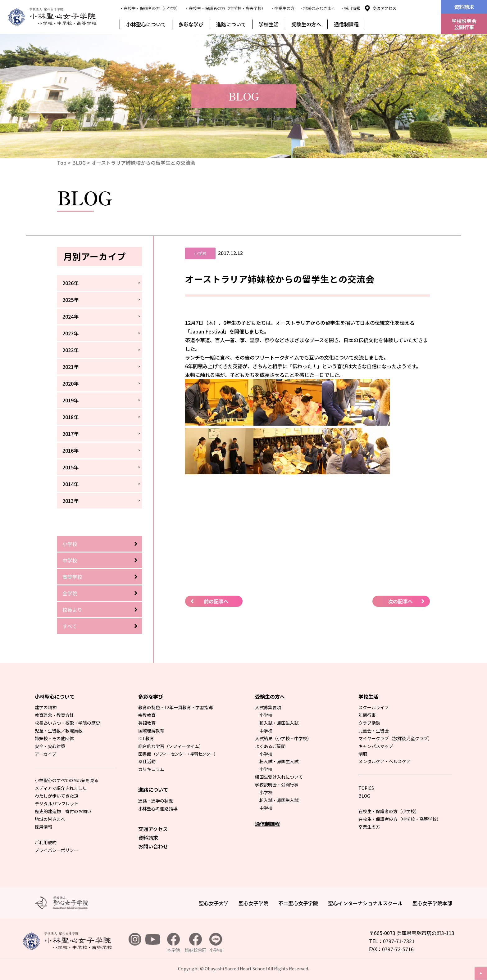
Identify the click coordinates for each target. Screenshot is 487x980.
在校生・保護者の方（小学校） (389, 811)
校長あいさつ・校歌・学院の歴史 (67, 723)
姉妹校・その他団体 (54, 738)
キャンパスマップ (376, 746)
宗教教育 (147, 715)
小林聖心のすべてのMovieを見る (67, 780)
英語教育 (147, 723)
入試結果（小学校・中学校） (283, 738)
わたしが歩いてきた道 (57, 796)
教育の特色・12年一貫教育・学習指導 (175, 707)
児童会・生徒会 (374, 731)
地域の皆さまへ (50, 819)
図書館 (178, 754)
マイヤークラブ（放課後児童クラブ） (395, 738)
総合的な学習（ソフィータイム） (171, 746)
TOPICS (366, 788)
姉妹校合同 (196, 943)
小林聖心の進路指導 (158, 808)
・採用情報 (350, 8)
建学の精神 (46, 707)
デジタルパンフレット (57, 803)
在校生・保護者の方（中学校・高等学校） (400, 819)
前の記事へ (216, 601)
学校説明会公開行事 (464, 24)
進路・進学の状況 (156, 801)
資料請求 (464, 7)
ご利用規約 (46, 842)
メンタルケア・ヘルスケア (385, 761)
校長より (72, 610)
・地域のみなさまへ (317, 8)
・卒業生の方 (282, 8)
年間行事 (367, 715)
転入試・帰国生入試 (279, 723)
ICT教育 (146, 738)
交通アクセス (384, 8)
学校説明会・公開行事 (277, 785)
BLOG (79, 163)
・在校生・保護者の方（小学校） (150, 8)
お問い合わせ (153, 846)
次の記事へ (400, 601)
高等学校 (72, 577)
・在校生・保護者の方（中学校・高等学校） (225, 8)
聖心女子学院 (253, 903)
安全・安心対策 (50, 746)
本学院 (174, 943)
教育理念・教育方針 (54, 715)
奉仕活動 (147, 761)
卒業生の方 (369, 827)
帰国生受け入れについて (279, 777)
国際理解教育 (151, 731)
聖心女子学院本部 (432, 903)
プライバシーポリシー (57, 850)
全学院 (70, 593)
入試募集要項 (268, 707)
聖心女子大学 (214, 903)
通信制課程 (346, 24)
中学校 (70, 560)
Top (62, 163)
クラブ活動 (369, 723)
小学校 (70, 544)
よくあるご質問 (270, 746)
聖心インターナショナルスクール (365, 903)
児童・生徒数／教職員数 (59, 731)
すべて (70, 626)
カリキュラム (151, 769)
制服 (363, 754)
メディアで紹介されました (61, 788)
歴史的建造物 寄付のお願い (63, 811)
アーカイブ (46, 754)
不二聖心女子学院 (298, 903)
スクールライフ (374, 707)
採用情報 (43, 827)
